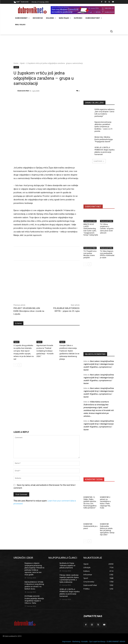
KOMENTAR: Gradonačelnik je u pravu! (90, 526)
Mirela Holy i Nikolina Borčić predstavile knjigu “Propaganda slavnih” (104, 139)
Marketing (76, 641)
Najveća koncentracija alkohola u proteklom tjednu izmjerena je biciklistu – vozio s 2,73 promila (103, 127)
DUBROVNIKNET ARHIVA (116, 641)
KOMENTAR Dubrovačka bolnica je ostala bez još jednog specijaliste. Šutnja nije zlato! (107, 529)
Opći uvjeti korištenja (97, 641)
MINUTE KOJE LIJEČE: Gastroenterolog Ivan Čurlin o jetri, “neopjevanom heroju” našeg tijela (91, 230)
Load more (99, 161)
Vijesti (22, 63)
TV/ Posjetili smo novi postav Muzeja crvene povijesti (90, 254)
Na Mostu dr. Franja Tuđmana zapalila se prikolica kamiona (67, 566)
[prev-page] (15, 365)
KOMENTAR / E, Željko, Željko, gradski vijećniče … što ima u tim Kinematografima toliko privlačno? (91, 503)
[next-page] (20, 365)
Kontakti (85, 641)
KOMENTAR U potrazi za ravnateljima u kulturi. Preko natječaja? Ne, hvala (105, 503)
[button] (111, 31)
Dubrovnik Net (23, 91)
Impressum (67, 641)
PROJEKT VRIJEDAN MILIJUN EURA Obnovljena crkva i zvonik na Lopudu (29, 311)
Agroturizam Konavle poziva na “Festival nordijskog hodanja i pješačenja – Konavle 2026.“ (45, 351)
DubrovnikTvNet (90, 221)
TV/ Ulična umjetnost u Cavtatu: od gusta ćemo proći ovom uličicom (107, 229)
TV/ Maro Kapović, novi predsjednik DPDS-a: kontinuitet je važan (107, 254)
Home (16, 63)
